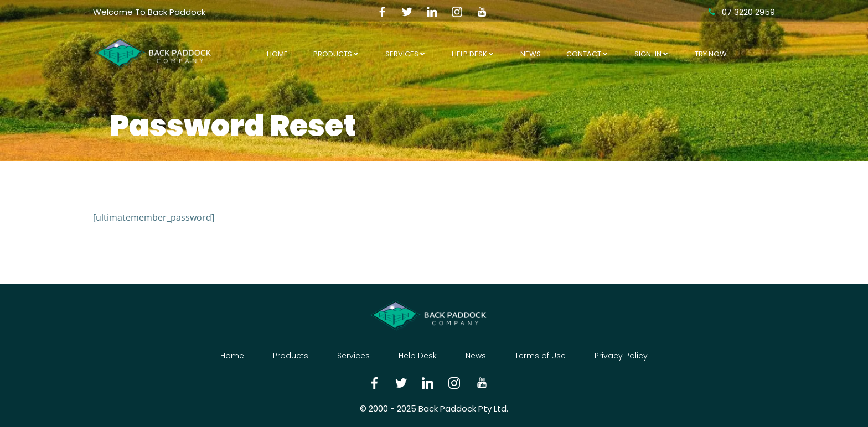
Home (277, 54)
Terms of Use (540, 356)
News (531, 54)
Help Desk (473, 54)
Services (406, 54)
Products (337, 54)
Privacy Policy (621, 356)
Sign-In (652, 54)
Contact (588, 54)
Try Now (711, 54)
